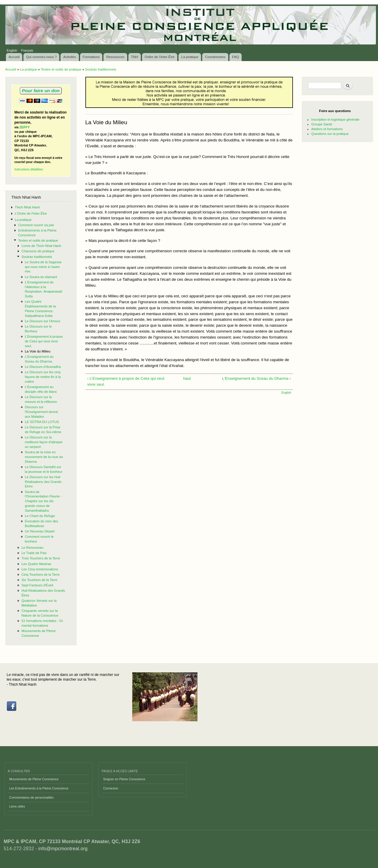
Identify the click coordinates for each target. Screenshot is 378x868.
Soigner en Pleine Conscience (124, 779)
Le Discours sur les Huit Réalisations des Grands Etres (43, 482)
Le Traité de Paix (34, 553)
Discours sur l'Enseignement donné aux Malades (42, 412)
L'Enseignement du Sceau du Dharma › (256, 378)
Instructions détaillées (29, 169)
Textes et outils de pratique (61, 69)
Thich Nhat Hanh (27, 207)
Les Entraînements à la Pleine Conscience (39, 788)
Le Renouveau (32, 548)
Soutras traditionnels (101, 69)
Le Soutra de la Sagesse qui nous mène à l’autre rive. (43, 267)
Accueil (14, 57)
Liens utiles (17, 806)
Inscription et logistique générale (335, 119)
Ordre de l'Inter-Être (160, 57)
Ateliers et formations (327, 129)
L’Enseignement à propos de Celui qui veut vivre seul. (44, 341)
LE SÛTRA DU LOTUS (42, 422)
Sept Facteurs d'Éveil (37, 585)
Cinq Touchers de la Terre (40, 575)
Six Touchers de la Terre (39, 580)
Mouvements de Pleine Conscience (34, 779)
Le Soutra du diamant (41, 277)
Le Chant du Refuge (40, 516)
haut (187, 378)
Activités (70, 57)
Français (27, 50)
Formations (91, 57)
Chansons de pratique (38, 251)
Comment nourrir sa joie (36, 225)
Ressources (115, 57)
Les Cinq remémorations (40, 569)
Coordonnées (215, 57)
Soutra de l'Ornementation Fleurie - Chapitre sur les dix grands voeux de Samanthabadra (43, 501)
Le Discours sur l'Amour (43, 321)
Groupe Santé (322, 124)
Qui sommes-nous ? (41, 57)
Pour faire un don (41, 91)
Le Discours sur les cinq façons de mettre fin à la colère (43, 377)
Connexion (111, 788)
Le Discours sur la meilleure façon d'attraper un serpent (44, 442)
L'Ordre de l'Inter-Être (31, 213)
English (12, 50)
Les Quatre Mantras (36, 564)
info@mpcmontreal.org (63, 849)
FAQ (236, 57)
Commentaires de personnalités (31, 797)
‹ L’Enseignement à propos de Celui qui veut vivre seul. (126, 381)
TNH (135, 57)
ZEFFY (24, 127)
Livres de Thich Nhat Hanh (41, 246)
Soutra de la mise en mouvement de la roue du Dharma (44, 457)
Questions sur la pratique (330, 134)
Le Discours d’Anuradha (43, 367)
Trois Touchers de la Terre (41, 558)
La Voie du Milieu (38, 351)
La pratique (190, 57)
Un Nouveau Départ (40, 531)
